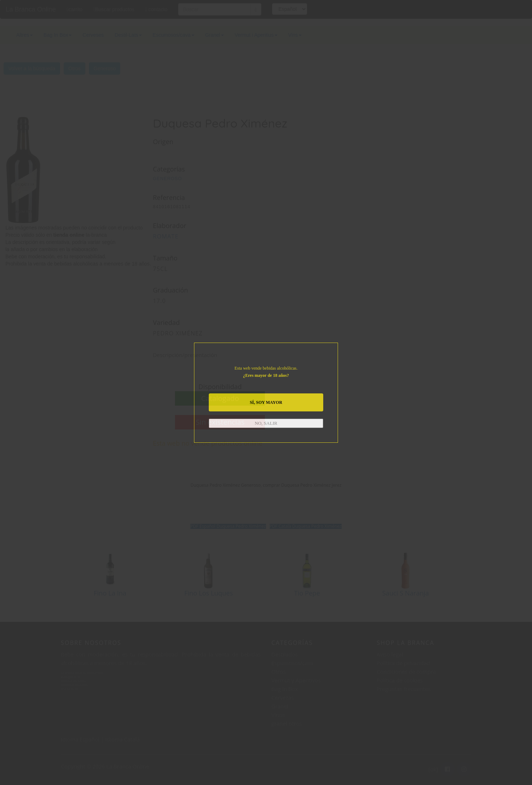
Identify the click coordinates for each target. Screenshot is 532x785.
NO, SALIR (266, 423)
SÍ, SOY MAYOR (266, 402)
